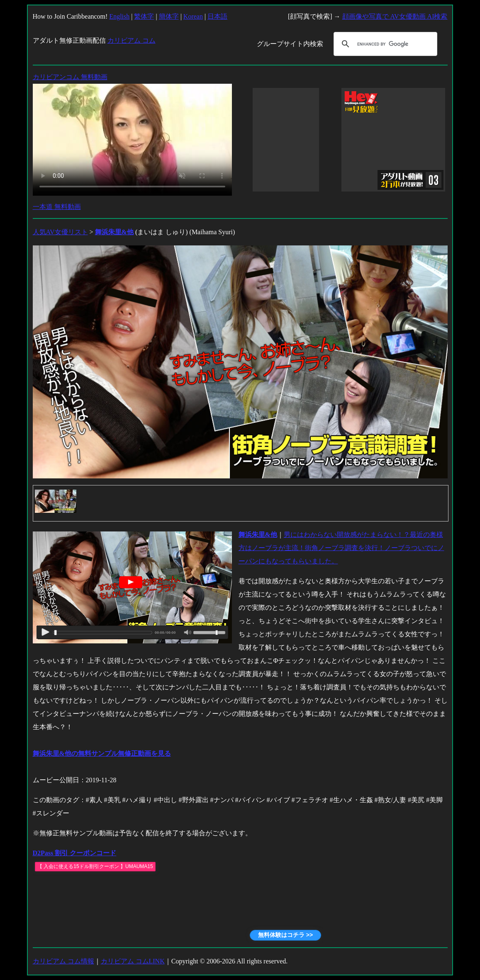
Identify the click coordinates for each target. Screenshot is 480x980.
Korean (193, 16)
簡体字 (169, 16)
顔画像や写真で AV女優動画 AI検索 (395, 16)
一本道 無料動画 (57, 207)
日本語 (217, 16)
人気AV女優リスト (60, 232)
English (119, 16)
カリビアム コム (132, 40)
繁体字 (144, 16)
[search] (384, 44)
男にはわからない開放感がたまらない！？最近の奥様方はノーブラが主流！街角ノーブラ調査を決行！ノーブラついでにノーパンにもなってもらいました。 (341, 548)
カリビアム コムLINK (133, 961)
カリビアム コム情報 (63, 961)
